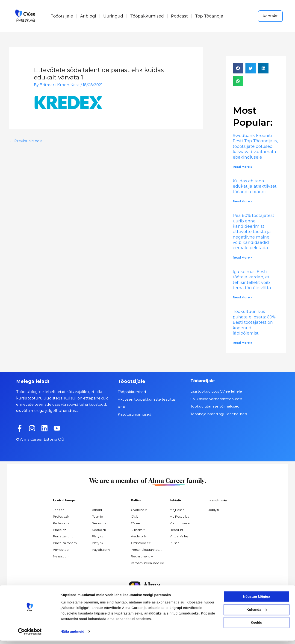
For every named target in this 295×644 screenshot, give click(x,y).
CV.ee (136, 523)
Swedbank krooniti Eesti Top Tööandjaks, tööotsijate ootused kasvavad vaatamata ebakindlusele (255, 146)
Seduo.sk (99, 530)
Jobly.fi (214, 510)
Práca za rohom (65, 536)
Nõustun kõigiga (257, 600)
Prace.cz (59, 530)
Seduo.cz (99, 523)
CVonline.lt (139, 510)
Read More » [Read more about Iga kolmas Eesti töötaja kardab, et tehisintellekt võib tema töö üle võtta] (242, 297)
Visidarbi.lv (139, 536)
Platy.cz (98, 536)
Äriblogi (88, 16)
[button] (238, 68)
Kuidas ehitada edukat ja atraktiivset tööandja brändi (255, 186)
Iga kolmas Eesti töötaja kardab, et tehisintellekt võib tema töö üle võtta (252, 280)
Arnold (97, 510)
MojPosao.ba (179, 516)
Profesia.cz (61, 523)
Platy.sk (98, 543)
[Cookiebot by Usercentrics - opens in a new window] (30, 635)
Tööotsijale (62, 16)
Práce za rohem (65, 543)
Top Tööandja (209, 16)
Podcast (179, 16)
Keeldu (257, 626)
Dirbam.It (138, 530)
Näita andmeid (72, 635)
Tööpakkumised (147, 16)
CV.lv (135, 516)
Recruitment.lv (142, 556)
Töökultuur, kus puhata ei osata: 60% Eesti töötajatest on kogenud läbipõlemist (254, 322)
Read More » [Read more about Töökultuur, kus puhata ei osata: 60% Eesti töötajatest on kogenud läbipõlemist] (242, 343)
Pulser (174, 543)
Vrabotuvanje (180, 523)
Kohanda (257, 613)
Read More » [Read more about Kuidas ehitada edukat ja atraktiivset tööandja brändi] (242, 201)
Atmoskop (61, 550)
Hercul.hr (176, 530)
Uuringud (113, 16)
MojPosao (177, 510)
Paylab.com (101, 550)
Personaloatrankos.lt (146, 550)
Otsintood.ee (141, 543)
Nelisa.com (61, 556)
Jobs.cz (59, 510)
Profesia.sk (61, 516)
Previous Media (26, 141)
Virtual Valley (179, 536)
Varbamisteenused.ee (147, 563)
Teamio (97, 516)
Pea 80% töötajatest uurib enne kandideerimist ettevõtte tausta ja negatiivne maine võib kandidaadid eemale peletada (254, 232)
